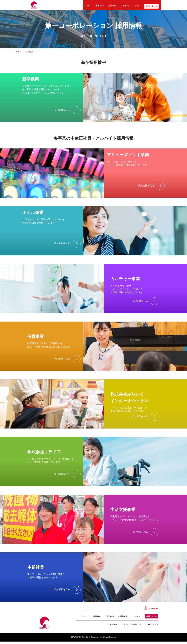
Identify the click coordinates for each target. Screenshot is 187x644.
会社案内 (113, 5)
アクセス (136, 5)
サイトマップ (153, 624)
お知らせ (113, 624)
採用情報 (125, 5)
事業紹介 (102, 5)
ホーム (92, 5)
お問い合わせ (149, 5)
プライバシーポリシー (132, 624)
